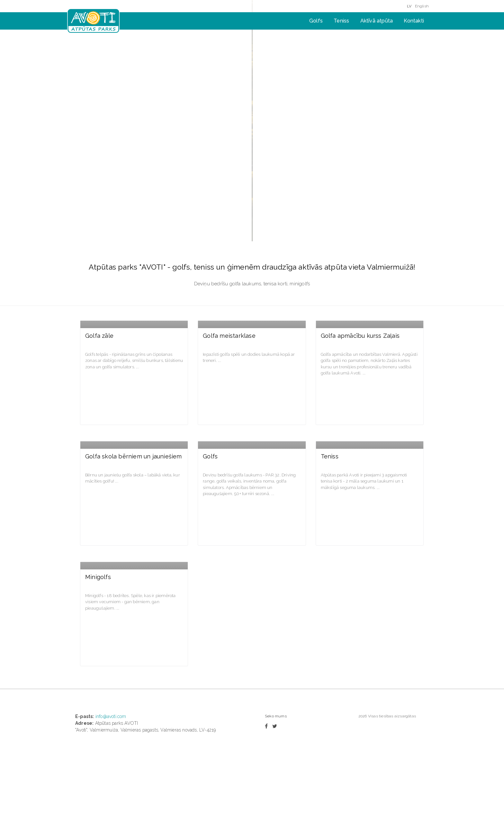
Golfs (316, 21)
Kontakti (414, 21)
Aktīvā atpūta (377, 21)
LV (409, 6)
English (422, 6)
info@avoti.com (111, 682)
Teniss (341, 21)
